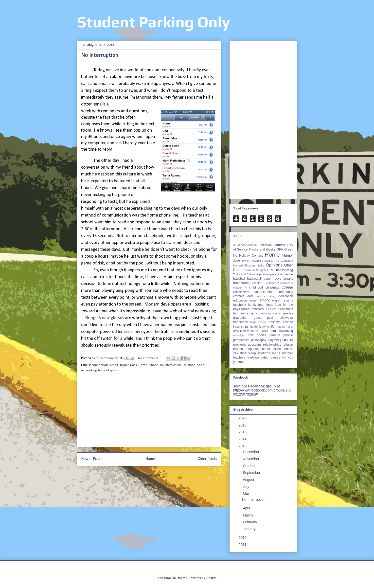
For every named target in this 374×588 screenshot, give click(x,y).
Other (289, 265)
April (247, 508)
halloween (286, 318)
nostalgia (239, 335)
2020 (243, 418)
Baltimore (265, 245)
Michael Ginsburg (244, 265)
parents (275, 335)
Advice (252, 245)
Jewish (246, 261)
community (285, 292)
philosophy (259, 340)
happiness (241, 322)
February (251, 522)
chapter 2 (273, 283)
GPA (280, 250)
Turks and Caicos (244, 274)
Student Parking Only (154, 22)
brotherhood (242, 283)
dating (272, 296)
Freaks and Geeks (262, 250)
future (244, 313)
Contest (279, 245)
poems (287, 340)
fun (236, 313)
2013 (243, 446)
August (249, 480)
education (240, 300)
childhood (256, 288)
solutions (264, 353)
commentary (241, 292)
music (264, 331)
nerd (273, 331)
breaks (288, 279)
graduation (241, 318)
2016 (243, 425)
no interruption (171, 365)
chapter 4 (240, 288)
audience (286, 274)
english (277, 300)
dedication (286, 296)
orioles (262, 335)
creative (239, 296)
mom (255, 331)
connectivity (100, 365)
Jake (237, 261)
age (259, 274)
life (273, 327)
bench (268, 279)
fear (261, 305)
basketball (254, 279)
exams (288, 300)
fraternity (258, 309)
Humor (288, 255)
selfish (276, 349)
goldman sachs (270, 313)
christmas (272, 288)
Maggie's (257, 261)
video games (271, 358)
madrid (280, 327)
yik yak (288, 358)
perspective (241, 340)
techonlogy (106, 370)
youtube (239, 362)
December (252, 452)
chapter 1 (258, 283)
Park (237, 270)
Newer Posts (92, 459)
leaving (264, 327)
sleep (252, 353)
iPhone (154, 365)
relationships (272, 345)
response (252, 349)
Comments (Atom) (158, 476)
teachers (239, 358)
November (252, 459)
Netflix (261, 265)
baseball (239, 279)
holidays (275, 322)
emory (265, 300)
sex (236, 353)
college (287, 287)
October (250, 466)
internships (241, 327)
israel (254, 327)
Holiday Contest (251, 256)
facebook (240, 305)
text (118, 370)
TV (271, 270)
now (251, 335)
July (247, 487)
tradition (253, 358)
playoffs (273, 340)
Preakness (248, 270)
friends (271, 309)
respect (238, 349)
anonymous (271, 274)
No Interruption (100, 55)
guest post (263, 318)
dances (260, 296)
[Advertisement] (149, 412)
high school (258, 322)
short (243, 353)
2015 (243, 432)
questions (255, 345)
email (114, 365)
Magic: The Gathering (279, 261)
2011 (243, 545)
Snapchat (262, 270)
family (252, 305)
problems (240, 345)
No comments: (149, 358)
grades (288, 313)
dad (250, 296)
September (252, 473)
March (248, 515)
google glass (128, 365)
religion (288, 345)
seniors (288, 349)
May (247, 493)
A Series (240, 245)
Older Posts (207, 459)
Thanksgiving (283, 270)
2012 (243, 538)
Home (143, 365)
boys (278, 279)
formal (246, 309)
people (288, 335)
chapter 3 (287, 283)
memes (245, 331)
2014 (243, 439)
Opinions (189, 365)
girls (254, 313)
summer (287, 353)
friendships (285, 309)
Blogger (211, 578)
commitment (263, 292)
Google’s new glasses (105, 318)
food (278, 305)
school (265, 349)
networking (285, 331)
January (250, 529)
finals (269, 305)
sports (276, 353)
